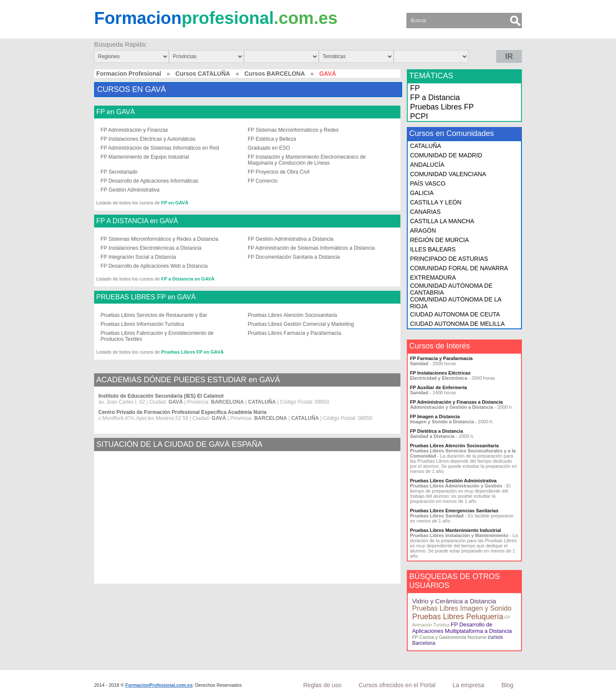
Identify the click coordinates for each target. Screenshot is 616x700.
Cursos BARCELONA (275, 74)
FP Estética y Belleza (272, 139)
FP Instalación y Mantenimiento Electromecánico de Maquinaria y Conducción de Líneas (307, 160)
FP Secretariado (119, 172)
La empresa (468, 685)
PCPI (419, 116)
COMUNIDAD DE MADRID (446, 155)
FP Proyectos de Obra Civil (279, 172)
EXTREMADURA (433, 278)
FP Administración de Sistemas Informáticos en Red (160, 148)
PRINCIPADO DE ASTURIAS (449, 259)
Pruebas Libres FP (442, 107)
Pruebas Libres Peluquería (458, 617)
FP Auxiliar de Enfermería (438, 387)
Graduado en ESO (269, 148)
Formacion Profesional (129, 74)
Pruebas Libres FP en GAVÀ (192, 352)
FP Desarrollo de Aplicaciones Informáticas (150, 181)
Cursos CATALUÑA (203, 74)
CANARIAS (425, 212)
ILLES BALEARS (433, 249)
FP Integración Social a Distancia (138, 257)
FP (415, 88)
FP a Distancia (435, 97)
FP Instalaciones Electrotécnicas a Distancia (151, 248)
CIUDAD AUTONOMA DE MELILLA (457, 324)
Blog (507, 685)
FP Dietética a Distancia (436, 431)
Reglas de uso (323, 685)
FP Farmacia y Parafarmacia (441, 358)
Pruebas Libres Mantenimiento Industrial (455, 530)
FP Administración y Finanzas (134, 130)
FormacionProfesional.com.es (159, 685)
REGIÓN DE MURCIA (439, 240)
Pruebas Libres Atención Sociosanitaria (292, 315)
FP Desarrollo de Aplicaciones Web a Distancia (154, 266)
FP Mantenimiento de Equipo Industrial (145, 157)
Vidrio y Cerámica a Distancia (454, 601)
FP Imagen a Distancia (435, 416)
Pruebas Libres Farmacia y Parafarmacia (294, 333)
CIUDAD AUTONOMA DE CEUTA (455, 314)
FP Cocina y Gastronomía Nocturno (449, 637)
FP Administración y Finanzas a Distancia (456, 402)
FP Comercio (263, 181)
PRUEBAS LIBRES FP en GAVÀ (146, 297)
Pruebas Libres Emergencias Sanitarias (454, 511)
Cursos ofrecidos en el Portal (397, 685)
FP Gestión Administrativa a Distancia (291, 239)
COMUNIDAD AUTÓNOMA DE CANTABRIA (451, 289)
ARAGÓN (423, 230)
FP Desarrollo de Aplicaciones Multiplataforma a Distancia (462, 628)
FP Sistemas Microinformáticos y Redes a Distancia (159, 239)
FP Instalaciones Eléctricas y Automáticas (148, 139)
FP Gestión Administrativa (130, 190)
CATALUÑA (425, 146)
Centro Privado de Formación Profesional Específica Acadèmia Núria (182, 412)
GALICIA (422, 193)
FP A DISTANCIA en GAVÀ (137, 221)
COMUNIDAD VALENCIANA (448, 174)
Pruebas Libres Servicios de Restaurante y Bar (154, 315)
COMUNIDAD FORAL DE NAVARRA (459, 268)
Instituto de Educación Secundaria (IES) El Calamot (161, 396)
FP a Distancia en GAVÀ (188, 279)
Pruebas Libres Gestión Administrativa (453, 481)
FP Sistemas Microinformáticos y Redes (293, 130)
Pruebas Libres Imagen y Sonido (462, 608)
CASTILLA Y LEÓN (435, 202)
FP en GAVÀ (115, 112)
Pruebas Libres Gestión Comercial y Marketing (301, 324)
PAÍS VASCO (428, 183)
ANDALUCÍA (427, 165)
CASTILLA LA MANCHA (442, 221)
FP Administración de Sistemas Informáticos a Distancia (311, 248)
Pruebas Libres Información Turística (142, 324)
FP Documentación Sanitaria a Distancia (294, 257)
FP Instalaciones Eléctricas (440, 373)
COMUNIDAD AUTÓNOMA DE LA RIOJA (455, 303)
